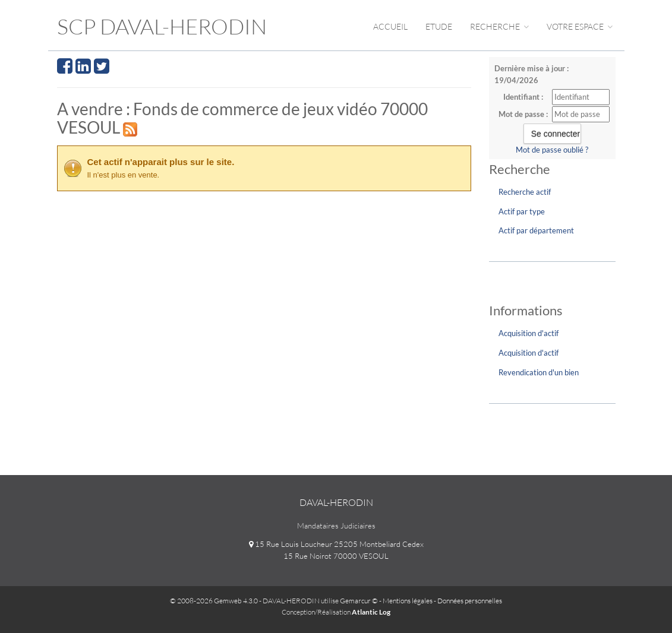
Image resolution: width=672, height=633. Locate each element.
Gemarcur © (359, 601)
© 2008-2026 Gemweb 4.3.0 (214, 601)
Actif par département (536, 230)
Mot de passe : (523, 114)
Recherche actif (525, 192)
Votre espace (580, 26)
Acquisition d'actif (529, 333)
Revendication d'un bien (539, 372)
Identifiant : (523, 97)
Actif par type (522, 211)
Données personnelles (470, 601)
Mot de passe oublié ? (552, 150)
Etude (439, 26)
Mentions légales (408, 601)
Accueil (390, 26)
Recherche (499, 26)
